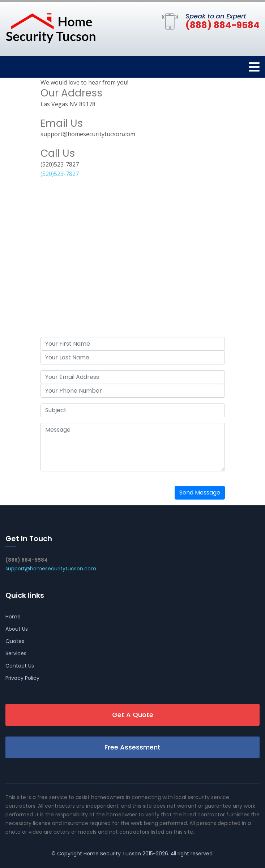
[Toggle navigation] (254, 67)
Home (13, 617)
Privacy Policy (22, 678)
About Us (17, 629)
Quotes (15, 641)
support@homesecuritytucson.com (51, 569)
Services (16, 653)
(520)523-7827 (60, 174)
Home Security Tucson (112, 854)
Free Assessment (132, 747)
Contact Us (20, 666)
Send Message (200, 493)
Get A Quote (133, 715)
